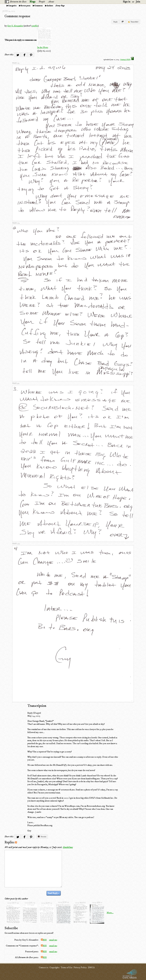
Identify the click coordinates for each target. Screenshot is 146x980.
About (51, 2)
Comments (38, 6)
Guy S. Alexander (15, 26)
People (42, 2)
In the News (43, 47)
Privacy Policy (80, 967)
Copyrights (54, 967)
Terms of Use (67, 967)
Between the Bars (18, 2)
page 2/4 (16, 223)
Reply (115, 22)
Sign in (127, 2)
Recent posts (25, 6)
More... (110, 913)
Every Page (60, 6)
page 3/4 (16, 383)
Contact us (44, 967)
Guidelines (68, 847)
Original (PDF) (127, 60)
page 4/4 (16, 544)
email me (53, 940)
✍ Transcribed (133, 22)
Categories (12, 6)
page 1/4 (16, 63)
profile (35, 26)
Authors (50, 6)
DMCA (91, 967)
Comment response (17, 16)
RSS (44, 940)
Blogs (32, 2)
